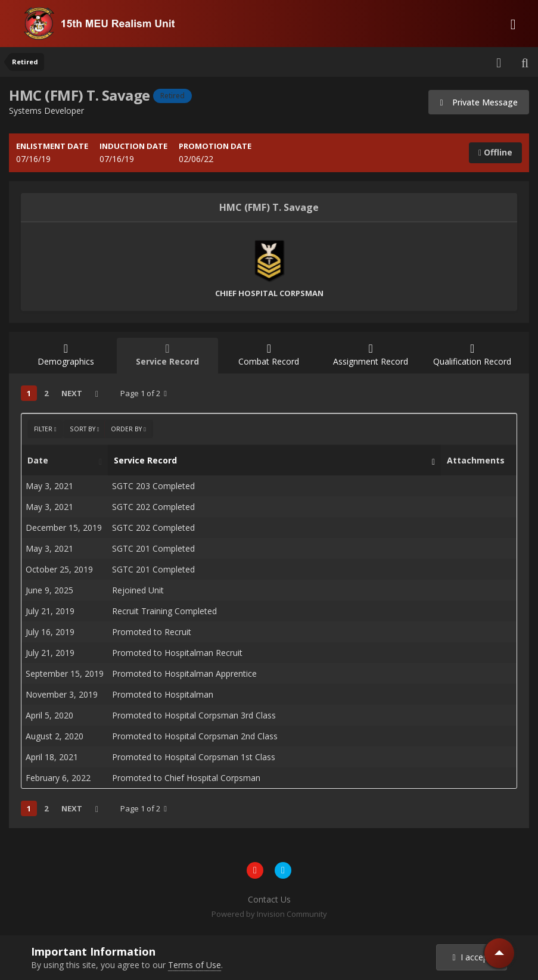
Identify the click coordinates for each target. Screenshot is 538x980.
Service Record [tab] (168, 355)
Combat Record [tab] (269, 355)
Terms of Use (195, 965)
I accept (472, 957)
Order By (128, 429)
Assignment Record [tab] (371, 355)
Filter (45, 429)
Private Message (479, 102)
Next (72, 393)
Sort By (85, 429)
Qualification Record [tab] (472, 355)
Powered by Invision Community (269, 914)
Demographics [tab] (66, 355)
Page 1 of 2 (144, 393)
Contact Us (269, 899)
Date (62, 461)
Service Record (271, 461)
